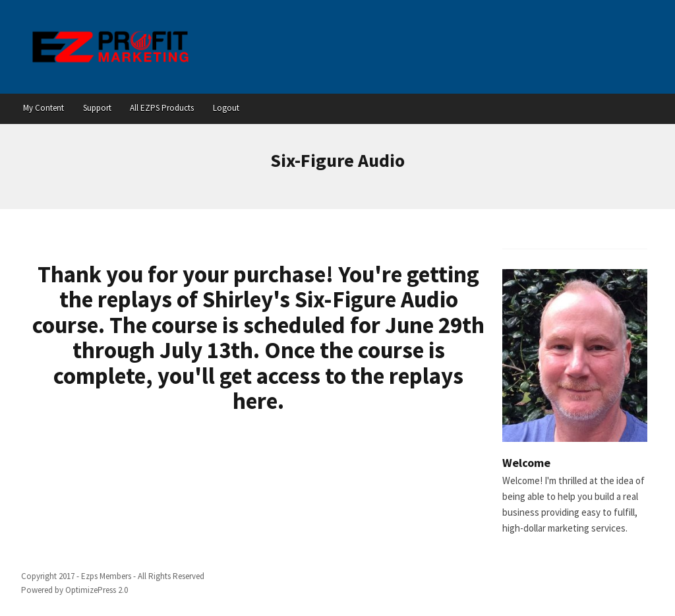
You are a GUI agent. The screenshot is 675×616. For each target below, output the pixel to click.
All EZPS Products (162, 108)
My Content (44, 108)
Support (97, 108)
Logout (226, 108)
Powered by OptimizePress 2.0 (74, 590)
